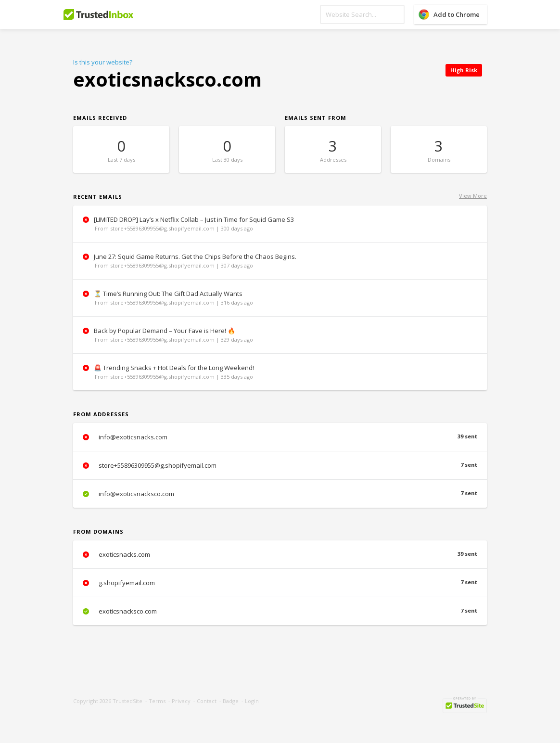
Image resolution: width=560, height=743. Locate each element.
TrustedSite (127, 701)
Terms (157, 701)
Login (252, 701)
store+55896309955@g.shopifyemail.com (280, 465)
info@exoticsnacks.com (280, 437)
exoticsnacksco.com (280, 611)
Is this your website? (103, 62)
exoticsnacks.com (280, 554)
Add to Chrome (457, 14)
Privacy (181, 701)
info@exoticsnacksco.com (280, 494)
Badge (231, 701)
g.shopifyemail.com (280, 583)
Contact (207, 701)
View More (473, 196)
